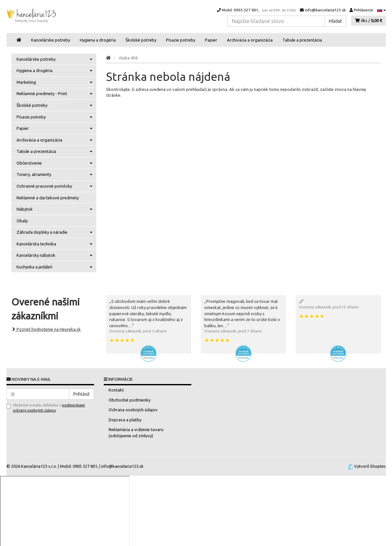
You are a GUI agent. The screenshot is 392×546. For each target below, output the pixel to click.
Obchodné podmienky (130, 400)
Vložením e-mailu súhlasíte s (46, 408)
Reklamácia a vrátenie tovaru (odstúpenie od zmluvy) (136, 433)
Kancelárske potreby (51, 40)
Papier (211, 40)
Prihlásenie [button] (361, 10)
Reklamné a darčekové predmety (48, 198)
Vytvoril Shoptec (370, 466)
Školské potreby (141, 40)
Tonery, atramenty (55, 174)
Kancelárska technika (55, 244)
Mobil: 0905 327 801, (256, 10)
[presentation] (38, 424)
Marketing (55, 82)
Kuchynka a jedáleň (55, 267)
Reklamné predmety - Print (55, 93)
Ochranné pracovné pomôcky (55, 186)
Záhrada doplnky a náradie (55, 232)
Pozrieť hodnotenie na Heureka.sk (46, 329)
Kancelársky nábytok (55, 255)
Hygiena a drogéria (98, 40)
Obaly (22, 221)
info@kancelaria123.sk (323, 10)
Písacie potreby (181, 40)
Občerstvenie (55, 163)
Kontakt (116, 390)
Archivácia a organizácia (250, 40)
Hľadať (335, 21)
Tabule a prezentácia (302, 40)
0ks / (368, 20)
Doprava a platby (125, 420)
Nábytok (55, 209)
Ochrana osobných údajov (133, 410)
